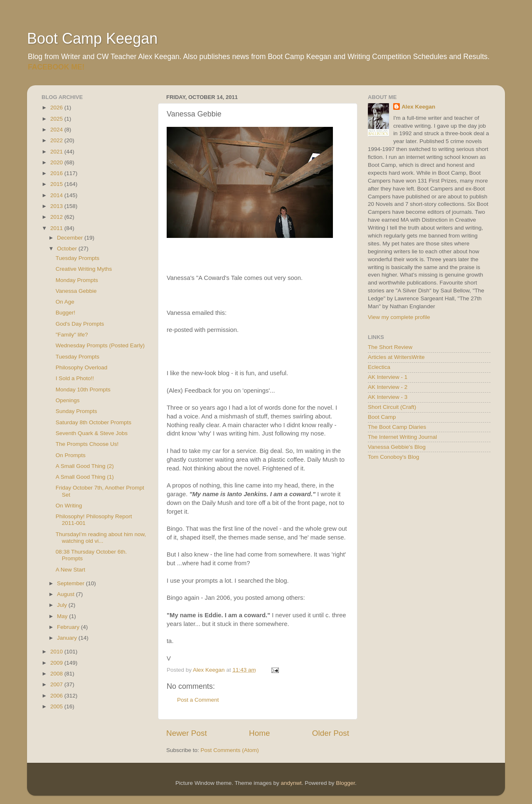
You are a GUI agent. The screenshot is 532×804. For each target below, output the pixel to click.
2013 (57, 206)
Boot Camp (382, 417)
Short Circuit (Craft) (392, 407)
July (63, 605)
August (66, 594)
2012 (57, 217)
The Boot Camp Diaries (397, 427)
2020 (57, 162)
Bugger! (65, 313)
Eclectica (379, 367)
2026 (57, 108)
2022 (57, 140)
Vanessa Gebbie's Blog (397, 447)
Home (259, 733)
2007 (57, 684)
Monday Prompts (77, 280)
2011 (57, 228)
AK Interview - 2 (388, 387)
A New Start (70, 570)
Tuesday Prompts (78, 258)
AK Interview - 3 (388, 397)
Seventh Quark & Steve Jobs (92, 433)
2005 (57, 706)
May (63, 616)
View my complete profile (399, 317)
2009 (57, 663)
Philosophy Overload (82, 367)
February (69, 627)
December (71, 238)
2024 (57, 130)
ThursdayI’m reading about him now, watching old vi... (101, 538)
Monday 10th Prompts (83, 390)
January (68, 638)
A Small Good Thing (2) (85, 466)
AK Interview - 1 (388, 377)
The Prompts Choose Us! (87, 444)
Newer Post (187, 733)
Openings (68, 400)
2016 (57, 173)
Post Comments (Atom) (230, 750)
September (71, 583)
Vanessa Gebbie (76, 291)
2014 (57, 195)
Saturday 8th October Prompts (94, 422)
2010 (57, 652)
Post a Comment (198, 700)
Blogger (345, 783)
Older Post (331, 733)
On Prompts (71, 455)
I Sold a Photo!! (75, 378)
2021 (57, 152)
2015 (57, 184)
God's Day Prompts (80, 324)
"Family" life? (72, 335)
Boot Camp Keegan (92, 38)
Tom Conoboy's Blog (393, 457)
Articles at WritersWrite (396, 357)
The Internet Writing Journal (402, 437)
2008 (57, 674)
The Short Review (390, 347)
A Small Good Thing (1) (85, 477)
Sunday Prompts (76, 411)
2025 (57, 119)
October (68, 249)
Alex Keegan (418, 107)
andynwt (291, 783)
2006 (57, 696)
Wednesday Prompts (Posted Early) (100, 345)
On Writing (69, 506)
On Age (65, 302)
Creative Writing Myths (84, 269)
